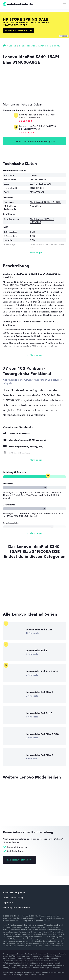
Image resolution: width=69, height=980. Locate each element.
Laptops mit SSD (48, 288)
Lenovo (13, 46)
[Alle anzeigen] (34, 460)
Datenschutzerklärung (13, 898)
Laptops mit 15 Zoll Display (20, 288)
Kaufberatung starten (18, 860)
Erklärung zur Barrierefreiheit (17, 907)
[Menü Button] (65, 4)
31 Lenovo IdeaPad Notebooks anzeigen (33, 141)
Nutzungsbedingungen (14, 893)
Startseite (4, 45)
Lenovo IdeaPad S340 (49, 46)
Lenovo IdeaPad (27, 46)
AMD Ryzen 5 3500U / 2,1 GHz (45, 202)
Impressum (8, 902)
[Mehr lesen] (34, 253)
